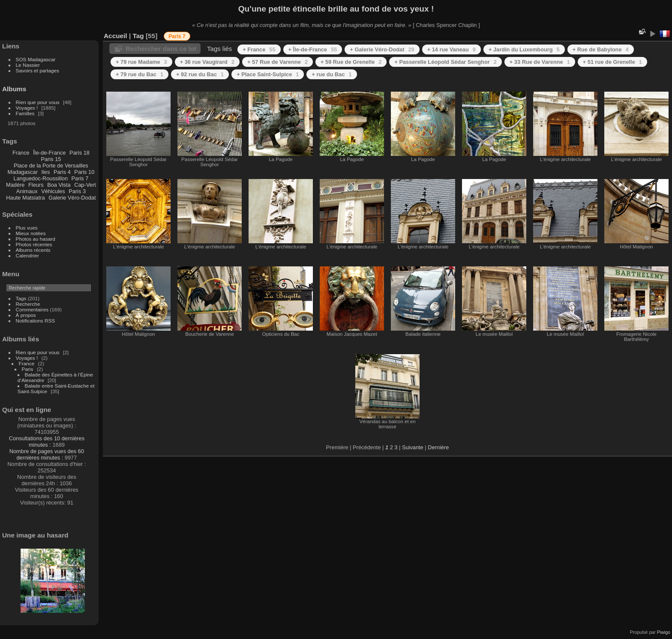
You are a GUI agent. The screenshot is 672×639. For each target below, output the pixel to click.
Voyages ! (27, 108)
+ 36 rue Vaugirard (207, 62)
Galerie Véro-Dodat (72, 198)
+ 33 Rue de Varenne (540, 62)
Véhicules (53, 191)
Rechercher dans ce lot (161, 49)
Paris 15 (51, 159)
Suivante (413, 447)
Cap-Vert (85, 185)
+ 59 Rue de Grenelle (351, 62)
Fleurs (36, 185)
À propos (26, 315)
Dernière (438, 447)
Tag (138, 36)
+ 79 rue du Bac (139, 74)
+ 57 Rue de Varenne (277, 62)
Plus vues (27, 228)
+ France (259, 49)
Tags (21, 298)
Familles (25, 113)
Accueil (115, 36)
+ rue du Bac (331, 74)
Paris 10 (84, 172)
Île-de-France (49, 153)
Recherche (28, 304)
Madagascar (22, 172)
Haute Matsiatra (25, 198)
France (21, 153)
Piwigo (664, 632)
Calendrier (27, 255)
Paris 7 (80, 178)
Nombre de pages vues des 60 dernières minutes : (47, 454)
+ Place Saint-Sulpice (268, 74)
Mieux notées (31, 233)
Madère (15, 185)
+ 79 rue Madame (141, 62)
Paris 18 (79, 153)
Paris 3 (77, 191)
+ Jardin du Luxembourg (524, 49)
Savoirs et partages (37, 70)
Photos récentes (34, 244)
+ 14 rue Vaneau (451, 49)
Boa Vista (59, 185)
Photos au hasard (36, 239)
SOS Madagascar (36, 59)
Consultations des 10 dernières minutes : (47, 442)
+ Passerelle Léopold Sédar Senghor (445, 62)
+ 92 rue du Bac (200, 74)
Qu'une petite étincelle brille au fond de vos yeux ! (336, 9)
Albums (14, 89)
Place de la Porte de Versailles (51, 166)
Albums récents (33, 250)
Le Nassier (28, 65)
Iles (45, 172)
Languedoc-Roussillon (40, 178)
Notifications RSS (36, 321)
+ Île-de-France (313, 49)
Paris (28, 369)
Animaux (27, 191)
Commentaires (32, 309)
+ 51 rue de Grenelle (612, 62)
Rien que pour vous (38, 102)
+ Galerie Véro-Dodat (382, 49)
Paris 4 (62, 172)
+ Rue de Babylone (601, 49)
